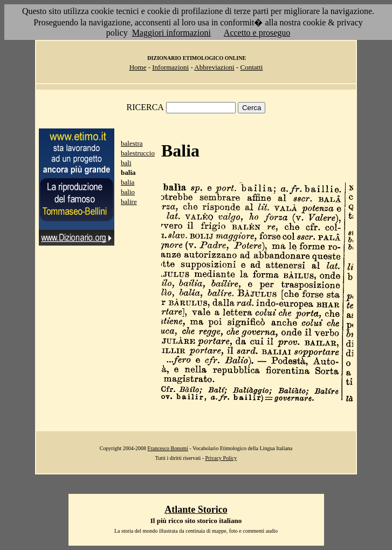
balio (128, 192)
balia (128, 182)
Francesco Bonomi (168, 448)
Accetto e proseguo (257, 33)
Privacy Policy (221, 458)
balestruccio (138, 153)
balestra (132, 143)
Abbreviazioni (214, 67)
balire (129, 202)
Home (138, 67)
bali (126, 163)
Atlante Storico (196, 510)
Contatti (251, 67)
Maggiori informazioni (171, 33)
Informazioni (170, 67)
